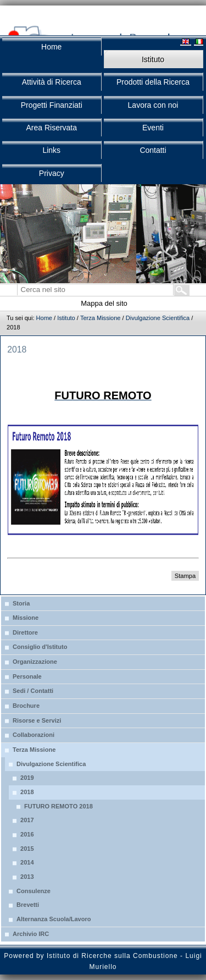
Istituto (66, 318)
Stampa (185, 576)
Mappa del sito (104, 303)
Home (44, 318)
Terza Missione (101, 318)
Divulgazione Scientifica (158, 318)
